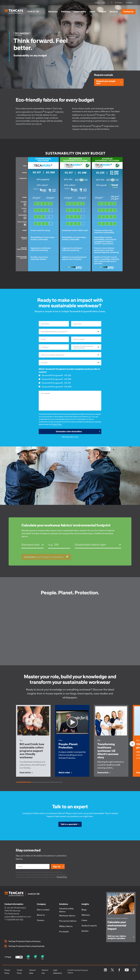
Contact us (127, 11)
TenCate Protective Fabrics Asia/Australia (24, 946)
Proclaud (64, 932)
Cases (92, 12)
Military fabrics (66, 926)
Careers (40, 920)
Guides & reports (89, 926)
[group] (33, 741)
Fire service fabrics (68, 921)
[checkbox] (70, 381)
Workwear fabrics (67, 916)
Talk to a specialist (69, 824)
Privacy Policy (56, 424)
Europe (118, 3)
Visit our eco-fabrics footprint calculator (117, 937)
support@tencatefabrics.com (18, 917)
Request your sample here (106, 82)
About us (114, 12)
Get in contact (43, 910)
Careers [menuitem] (97, 3)
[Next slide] (132, 744)
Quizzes (85, 931)
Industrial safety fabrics (66, 910)
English (129, 3)
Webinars (86, 915)
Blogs (84, 910)
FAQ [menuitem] (104, 3)
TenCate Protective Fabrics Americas (22, 941)
